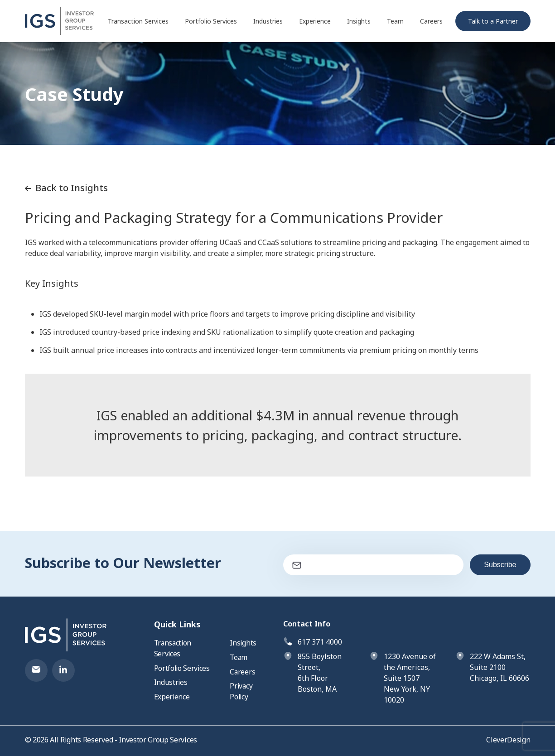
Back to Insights (66, 188)
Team (395, 22)
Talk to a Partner (493, 22)
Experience (315, 22)
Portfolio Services (211, 22)
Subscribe (500, 565)
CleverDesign (508, 740)
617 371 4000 (320, 642)
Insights (359, 22)
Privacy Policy (241, 692)
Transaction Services (138, 22)
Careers (431, 22)
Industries (268, 22)
